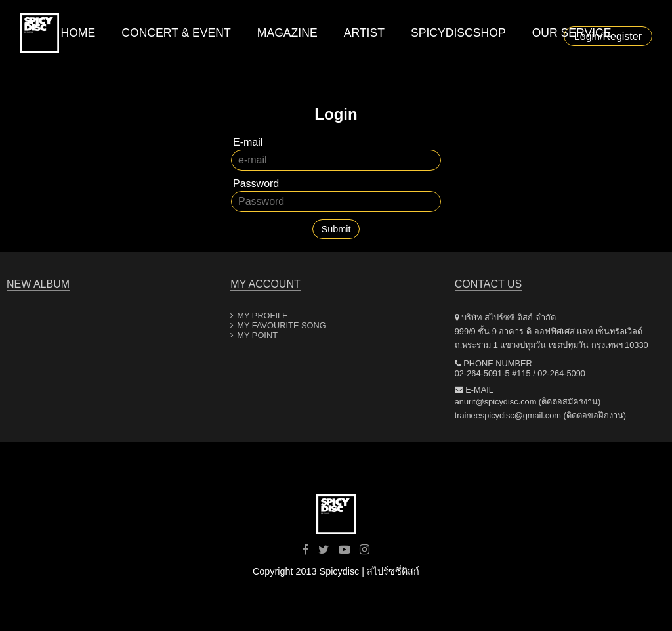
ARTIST (364, 33)
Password (256, 184)
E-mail (248, 142)
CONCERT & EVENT (176, 33)
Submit (336, 229)
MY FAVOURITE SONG (281, 325)
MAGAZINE (287, 33)
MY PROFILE (262, 315)
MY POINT (257, 335)
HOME (78, 33)
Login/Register (608, 36)
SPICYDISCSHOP (458, 33)
